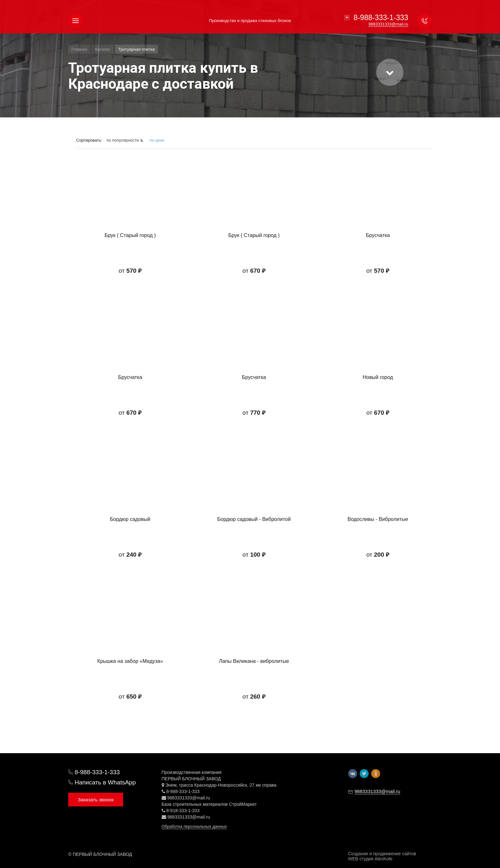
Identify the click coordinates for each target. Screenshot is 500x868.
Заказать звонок (96, 800)
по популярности (123, 140)
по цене (157, 140)
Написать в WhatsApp (105, 782)
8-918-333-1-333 (183, 811)
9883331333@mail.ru (188, 798)
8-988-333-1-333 (381, 18)
